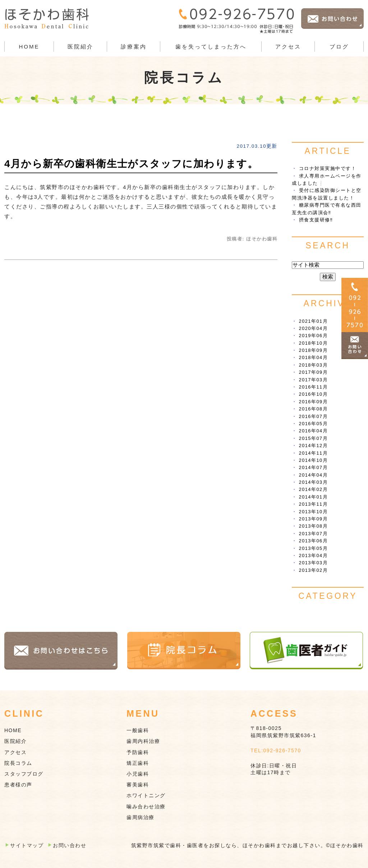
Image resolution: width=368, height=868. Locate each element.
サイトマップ (27, 845)
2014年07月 (314, 467)
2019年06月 (314, 336)
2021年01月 (314, 321)
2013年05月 (314, 548)
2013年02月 (314, 570)
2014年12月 (314, 446)
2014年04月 (314, 475)
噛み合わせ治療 (146, 807)
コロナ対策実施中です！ (328, 168)
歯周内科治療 (143, 741)
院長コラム (18, 763)
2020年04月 (314, 328)
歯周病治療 (141, 817)
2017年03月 (314, 380)
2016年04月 (314, 431)
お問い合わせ (70, 845)
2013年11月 (314, 504)
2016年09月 (314, 402)
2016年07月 (314, 416)
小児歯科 (138, 774)
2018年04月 (314, 357)
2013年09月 (314, 519)
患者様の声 (18, 785)
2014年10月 (314, 460)
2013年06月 (314, 541)
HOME (29, 47)
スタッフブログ (24, 774)
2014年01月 (314, 497)
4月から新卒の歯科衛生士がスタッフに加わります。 (131, 164)
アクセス (288, 47)
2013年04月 (314, 555)
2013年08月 (314, 526)
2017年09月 (314, 372)
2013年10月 (314, 512)
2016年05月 (314, 424)
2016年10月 (314, 394)
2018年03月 (314, 365)
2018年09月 (314, 350)
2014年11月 (314, 453)
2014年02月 (314, 489)
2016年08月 (314, 409)
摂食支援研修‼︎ (316, 220)
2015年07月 (314, 438)
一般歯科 (138, 730)
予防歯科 (138, 752)
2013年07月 (314, 534)
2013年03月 (314, 563)
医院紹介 (15, 741)
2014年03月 (314, 482)
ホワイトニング (146, 795)
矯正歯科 (138, 763)
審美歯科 (138, 785)
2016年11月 (314, 387)
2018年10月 (314, 343)
